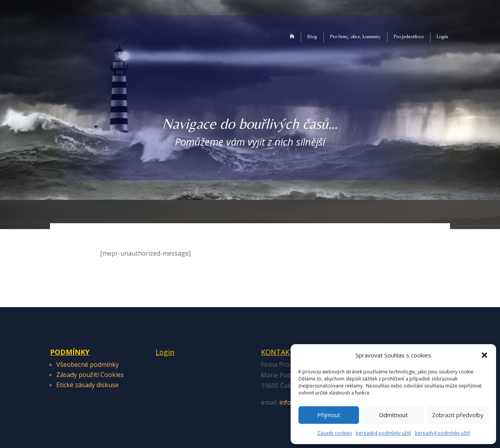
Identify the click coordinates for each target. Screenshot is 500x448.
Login (442, 36)
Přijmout (329, 415)
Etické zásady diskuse (87, 385)
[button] (484, 355)
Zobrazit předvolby (458, 415)
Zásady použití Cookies (90, 375)
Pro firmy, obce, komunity (355, 36)
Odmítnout (393, 415)
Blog (312, 36)
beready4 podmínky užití (383, 433)
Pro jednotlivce (409, 36)
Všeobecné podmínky (87, 364)
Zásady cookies (335, 433)
